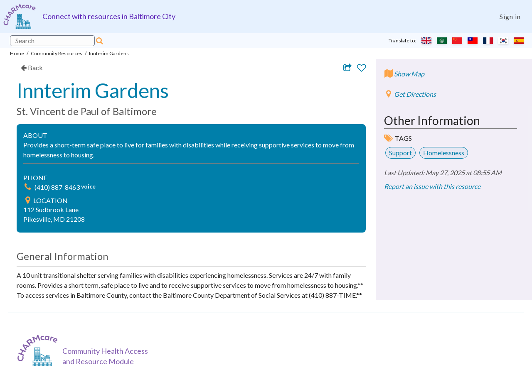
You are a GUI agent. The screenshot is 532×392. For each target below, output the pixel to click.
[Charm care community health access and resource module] (20, 16)
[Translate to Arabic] (442, 41)
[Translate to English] (426, 41)
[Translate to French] (488, 41)
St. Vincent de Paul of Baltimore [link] (87, 111)
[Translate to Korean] (503, 41)
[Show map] (404, 78)
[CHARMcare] (39, 350)
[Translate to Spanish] (519, 41)
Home (17, 53)
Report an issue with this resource (432, 186)
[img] (28, 187)
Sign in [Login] (510, 16)
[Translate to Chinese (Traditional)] (473, 41)
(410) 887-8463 (58, 187)
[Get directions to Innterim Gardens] (410, 98)
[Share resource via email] (347, 68)
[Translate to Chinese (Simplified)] (457, 41)
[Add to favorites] (361, 68)
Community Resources (57, 53)
